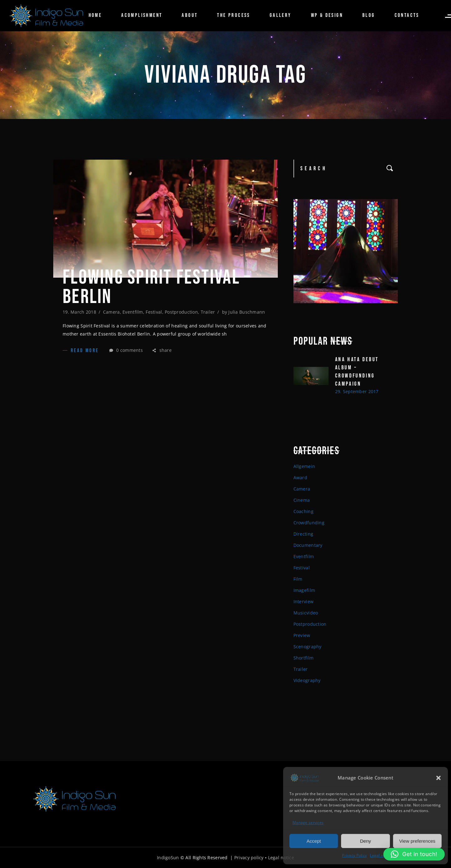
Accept (314, 840)
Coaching (303, 511)
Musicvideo (306, 613)
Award (300, 478)
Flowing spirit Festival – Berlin (157, 287)
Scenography (308, 647)
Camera (111, 312)
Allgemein (304, 466)
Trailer (208, 312)
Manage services (308, 822)
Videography (307, 680)
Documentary (308, 545)
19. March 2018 (79, 312)
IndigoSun (168, 858)
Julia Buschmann (247, 312)
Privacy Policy (354, 855)
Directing (303, 534)
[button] (438, 777)
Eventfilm (133, 312)
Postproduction (181, 312)
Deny (365, 840)
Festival (154, 312)
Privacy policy (249, 858)
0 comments (126, 350)
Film (298, 579)
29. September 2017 (357, 391)
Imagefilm (304, 590)
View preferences (417, 840)
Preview (302, 635)
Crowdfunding (309, 523)
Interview (304, 601)
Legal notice (381, 855)
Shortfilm (304, 658)
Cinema (302, 500)
